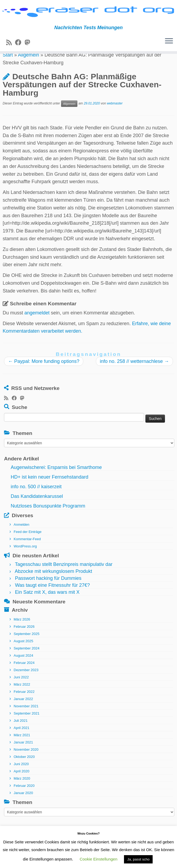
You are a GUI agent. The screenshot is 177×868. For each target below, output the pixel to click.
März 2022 (22, 698)
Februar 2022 (24, 705)
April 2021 (22, 741)
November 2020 (26, 763)
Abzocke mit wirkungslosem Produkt (53, 585)
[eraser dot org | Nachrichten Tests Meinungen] (88, 15)
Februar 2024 (24, 676)
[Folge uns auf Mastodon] (29, 47)
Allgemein (29, 69)
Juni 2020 (21, 778)
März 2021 (22, 749)
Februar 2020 (24, 799)
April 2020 (22, 785)
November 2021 (26, 720)
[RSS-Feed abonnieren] (11, 47)
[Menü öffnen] (169, 46)
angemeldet (37, 327)
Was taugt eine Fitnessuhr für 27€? (52, 599)
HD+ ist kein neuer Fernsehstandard (50, 491)
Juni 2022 (21, 691)
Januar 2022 (23, 713)
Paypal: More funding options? (44, 375)
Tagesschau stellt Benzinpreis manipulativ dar (64, 578)
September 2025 (27, 647)
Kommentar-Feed (27, 553)
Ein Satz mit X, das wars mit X (47, 606)
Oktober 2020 (24, 770)
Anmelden (22, 538)
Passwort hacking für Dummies (48, 592)
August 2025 (23, 655)
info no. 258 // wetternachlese (134, 375)
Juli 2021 (21, 734)
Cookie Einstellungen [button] (98, 859)
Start (8, 69)
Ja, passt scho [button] (138, 859)
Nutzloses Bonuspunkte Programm (48, 520)
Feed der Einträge (28, 546)
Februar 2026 (24, 640)
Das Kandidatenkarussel (37, 510)
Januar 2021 (23, 756)
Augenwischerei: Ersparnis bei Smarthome (56, 481)
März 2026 (22, 633)
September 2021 (27, 727)
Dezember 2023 (26, 684)
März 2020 (22, 792)
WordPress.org (25, 560)
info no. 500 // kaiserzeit (36, 501)
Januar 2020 (23, 807)
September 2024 (27, 662)
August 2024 (23, 669)
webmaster (115, 117)
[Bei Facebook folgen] (20, 47)
